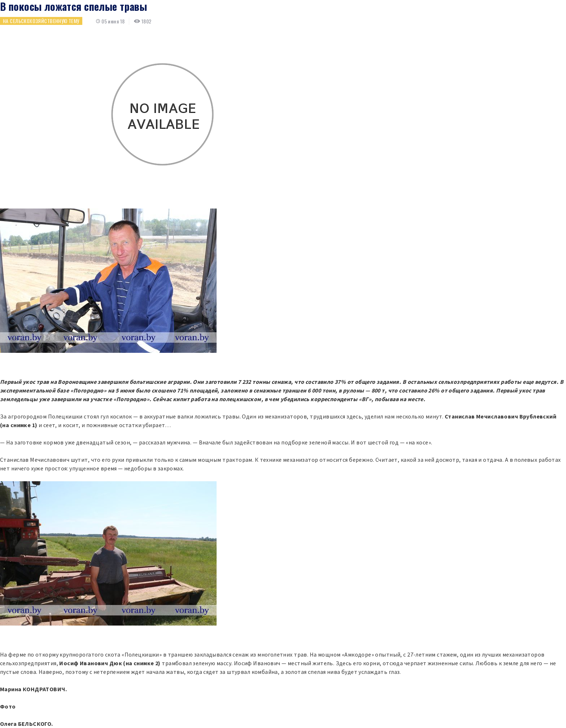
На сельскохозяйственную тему (41, 21)
